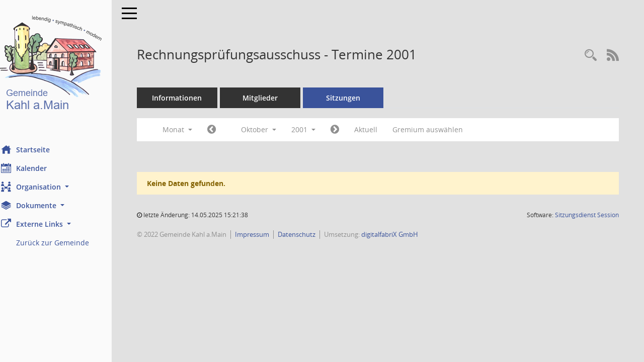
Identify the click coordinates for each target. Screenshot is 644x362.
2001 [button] (317, 129)
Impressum (266, 234)
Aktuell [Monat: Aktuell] (380, 129)
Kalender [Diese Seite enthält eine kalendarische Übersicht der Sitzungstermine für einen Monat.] (38, 168)
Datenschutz (311, 234)
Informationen (191, 98)
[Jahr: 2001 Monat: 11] (349, 130)
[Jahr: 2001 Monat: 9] (226, 130)
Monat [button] (191, 129)
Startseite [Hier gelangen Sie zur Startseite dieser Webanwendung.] (39, 149)
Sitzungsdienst (587, 215)
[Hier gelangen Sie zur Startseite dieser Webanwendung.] (63, 65)
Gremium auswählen (442, 129)
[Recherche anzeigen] (591, 56)
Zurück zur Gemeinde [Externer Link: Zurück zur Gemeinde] (67, 243)
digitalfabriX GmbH (404, 234)
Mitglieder (274, 98)
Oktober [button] (273, 129)
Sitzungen (357, 98)
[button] (63, 187)
